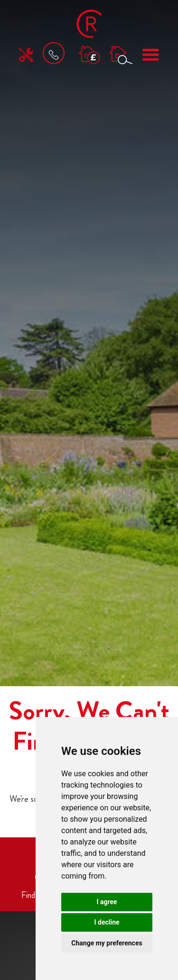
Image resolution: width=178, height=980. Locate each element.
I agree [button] (107, 902)
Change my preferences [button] (107, 943)
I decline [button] (107, 922)
